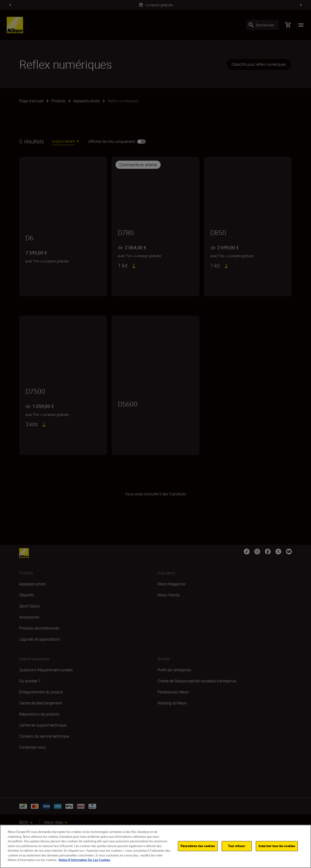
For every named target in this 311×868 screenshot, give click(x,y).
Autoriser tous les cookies (277, 846)
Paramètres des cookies (198, 846)
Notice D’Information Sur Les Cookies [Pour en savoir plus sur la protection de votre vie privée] (84, 860)
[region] (155, 846)
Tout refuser (237, 846)
